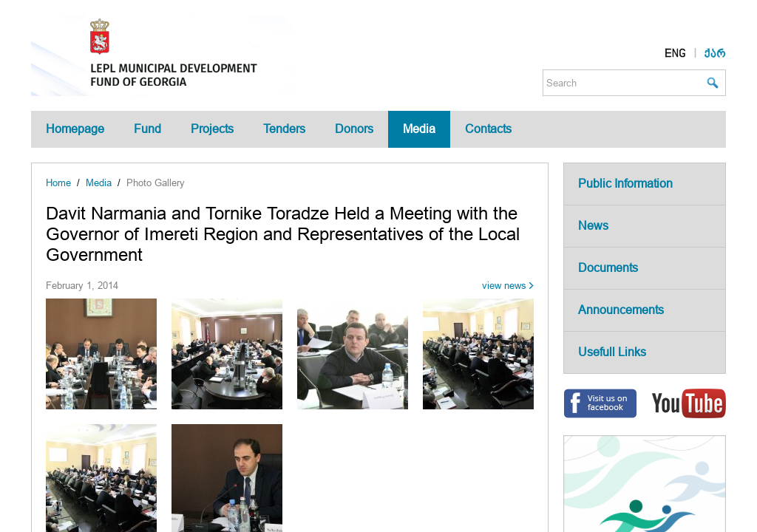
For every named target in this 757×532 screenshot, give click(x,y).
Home (58, 183)
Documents (608, 268)
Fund (147, 129)
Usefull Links (612, 352)
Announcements (621, 310)
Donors (354, 129)
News (593, 226)
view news (504, 286)
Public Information (625, 184)
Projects (212, 129)
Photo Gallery (156, 183)
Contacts (488, 129)
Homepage (75, 129)
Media (419, 129)
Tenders (284, 129)
